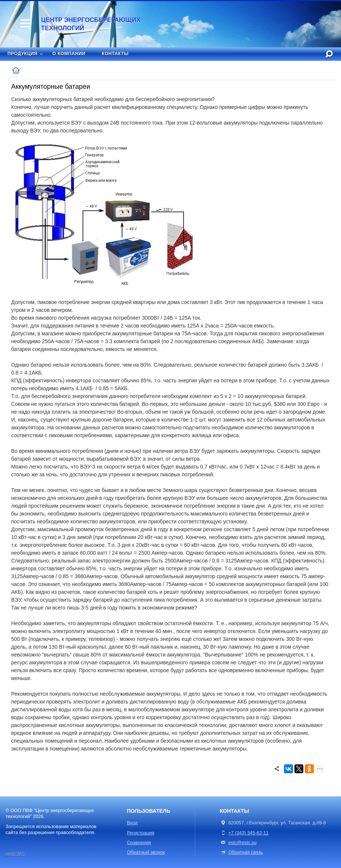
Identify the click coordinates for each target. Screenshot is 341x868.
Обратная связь (241, 852)
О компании (69, 54)
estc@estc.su (242, 843)
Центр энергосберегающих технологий (91, 24)
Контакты (115, 54)
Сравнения (139, 843)
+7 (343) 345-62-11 (248, 833)
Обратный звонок (146, 852)
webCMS (15, 854)
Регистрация (141, 833)
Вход (132, 823)
